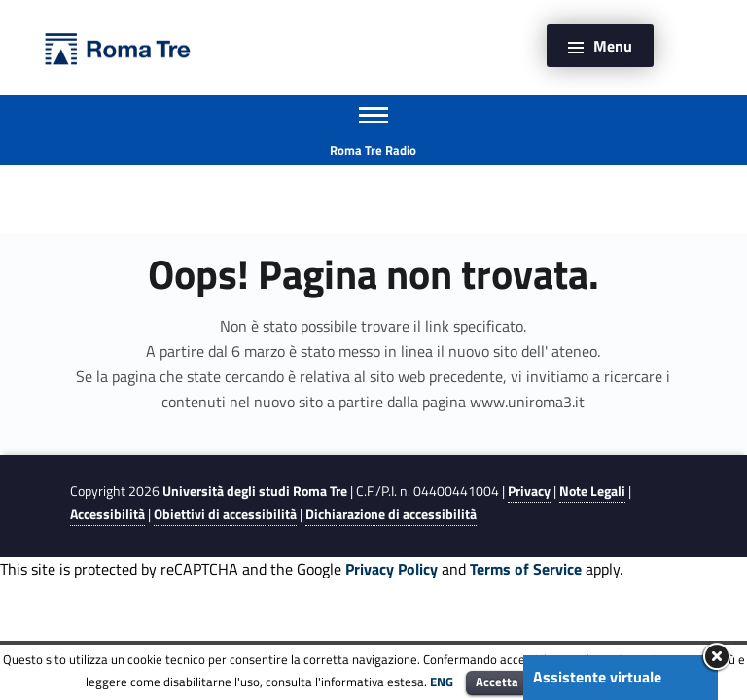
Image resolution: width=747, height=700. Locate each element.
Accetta (497, 682)
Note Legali (592, 491)
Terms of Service (526, 569)
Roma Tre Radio (373, 150)
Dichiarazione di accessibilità (391, 514)
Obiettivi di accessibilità (225, 514)
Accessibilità (107, 514)
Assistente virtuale (597, 677)
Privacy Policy (391, 569)
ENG (442, 682)
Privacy (529, 491)
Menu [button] (613, 46)
